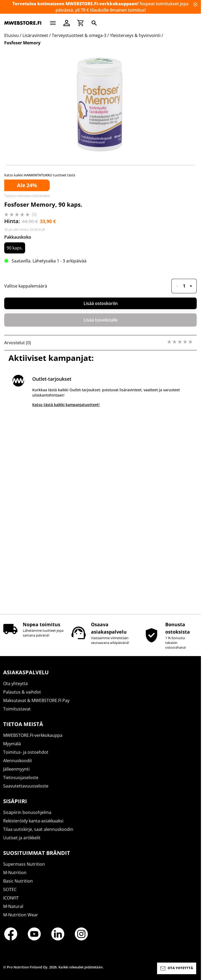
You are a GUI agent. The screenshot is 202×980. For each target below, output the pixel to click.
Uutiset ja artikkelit (22, 842)
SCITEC (10, 894)
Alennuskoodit (18, 765)
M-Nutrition (15, 877)
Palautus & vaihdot (22, 697)
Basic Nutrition (18, 886)
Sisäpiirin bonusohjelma (27, 817)
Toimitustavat (17, 714)
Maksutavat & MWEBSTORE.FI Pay (36, 705)
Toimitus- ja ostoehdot (26, 757)
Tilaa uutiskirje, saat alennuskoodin (38, 834)
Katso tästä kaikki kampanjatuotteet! (66, 600)
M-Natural (13, 911)
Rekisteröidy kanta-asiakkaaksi (33, 826)
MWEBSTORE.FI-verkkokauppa (33, 740)
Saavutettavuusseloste (26, 791)
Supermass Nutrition (24, 869)
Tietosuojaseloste (21, 782)
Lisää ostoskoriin (101, 498)
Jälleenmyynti (16, 774)
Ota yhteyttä (15, 688)
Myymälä (12, 748)
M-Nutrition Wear (21, 920)
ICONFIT (11, 903)
